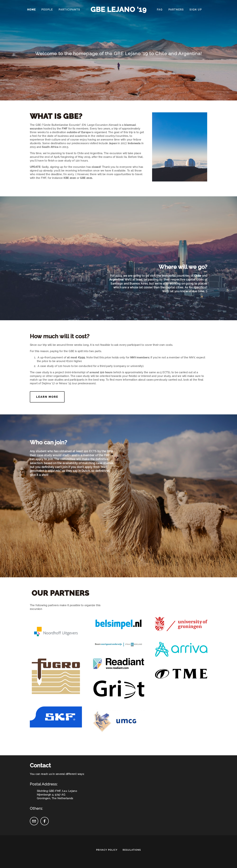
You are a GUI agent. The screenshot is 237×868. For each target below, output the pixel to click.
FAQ (160, 10)
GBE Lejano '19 (119, 9)
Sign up (196, 10)
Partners (176, 10)
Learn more (47, 397)
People (47, 10)
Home (31, 10)
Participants (69, 10)
